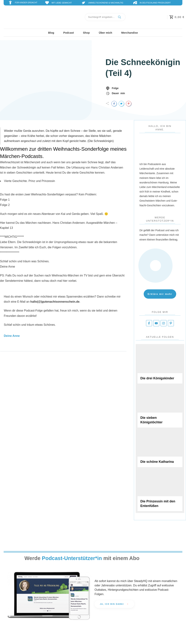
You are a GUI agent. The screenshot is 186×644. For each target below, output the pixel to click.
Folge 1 (5, 200)
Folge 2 (5, 205)
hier (65, 281)
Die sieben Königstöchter (160, 406)
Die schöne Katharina (160, 448)
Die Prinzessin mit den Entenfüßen (160, 490)
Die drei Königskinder (160, 365)
